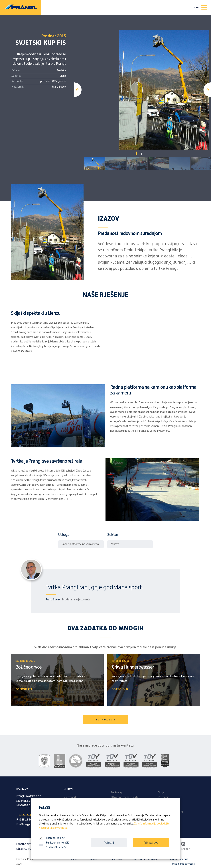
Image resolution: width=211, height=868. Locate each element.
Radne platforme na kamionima (80, 544)
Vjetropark (70, 797)
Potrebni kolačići (52, 838)
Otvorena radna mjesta (125, 797)
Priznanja (164, 797)
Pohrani (109, 843)
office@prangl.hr (29, 824)
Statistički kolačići (53, 848)
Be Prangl (117, 793)
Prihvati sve (151, 843)
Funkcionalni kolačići (54, 843)
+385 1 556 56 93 (29, 815)
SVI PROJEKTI (106, 720)
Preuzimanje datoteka (183, 864)
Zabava (115, 544)
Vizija (161, 793)
